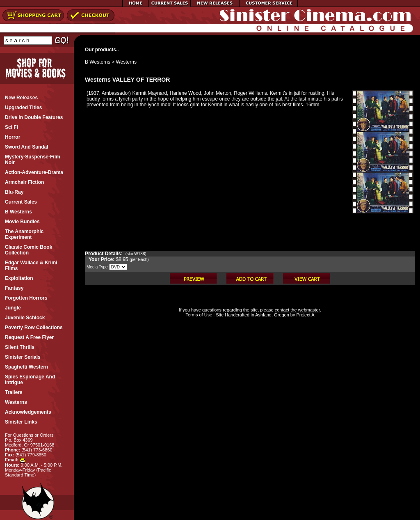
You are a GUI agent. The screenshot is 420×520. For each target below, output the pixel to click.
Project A (305, 315)
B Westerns (98, 62)
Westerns (126, 62)
